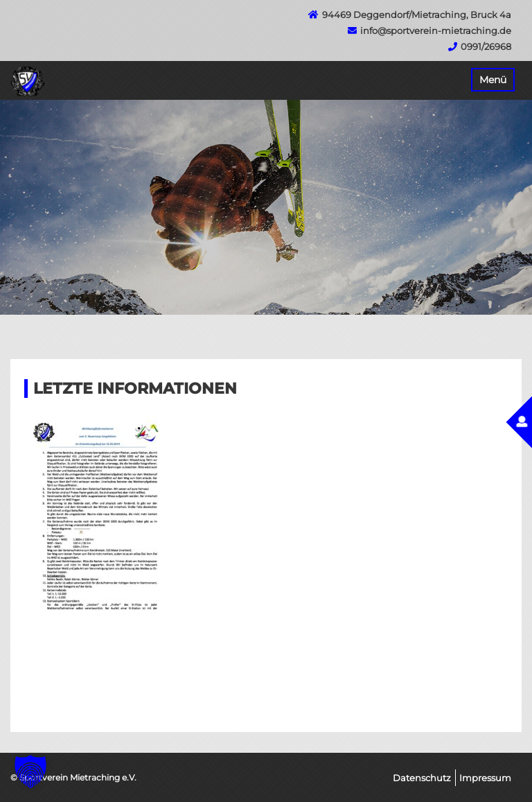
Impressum (485, 778)
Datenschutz (422, 778)
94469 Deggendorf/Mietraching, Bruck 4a (417, 15)
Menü (493, 80)
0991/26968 (486, 46)
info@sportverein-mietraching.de (436, 30)
